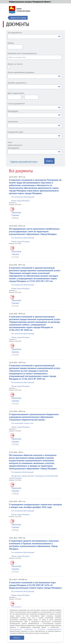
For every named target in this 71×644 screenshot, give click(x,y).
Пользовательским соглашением (21, 629)
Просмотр (16, 212)
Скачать (15, 215)
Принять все (17, 638)
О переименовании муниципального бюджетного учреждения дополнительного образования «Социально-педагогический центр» (34, 417)
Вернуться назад (18, 18)
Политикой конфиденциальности (50, 629)
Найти (49, 161)
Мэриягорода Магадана (23, 10)
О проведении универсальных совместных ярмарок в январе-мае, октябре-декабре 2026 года (35, 506)
